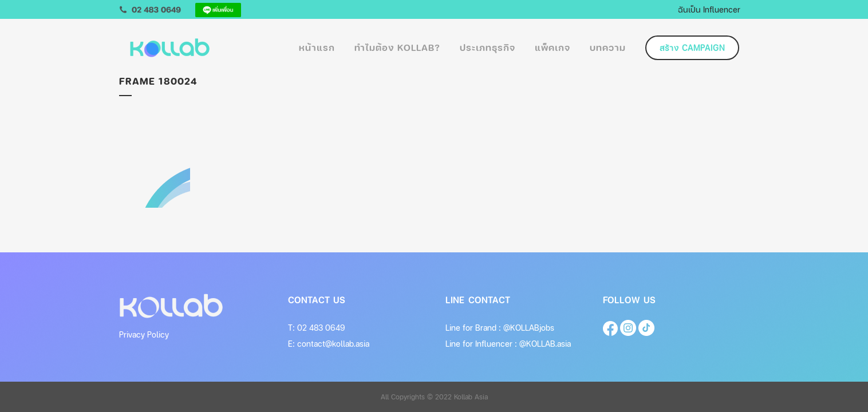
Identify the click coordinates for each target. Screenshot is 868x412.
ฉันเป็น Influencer (709, 9)
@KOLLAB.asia (545, 344)
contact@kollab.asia (333, 344)
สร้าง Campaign (692, 48)
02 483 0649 (321, 328)
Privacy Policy (144, 334)
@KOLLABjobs (529, 328)
